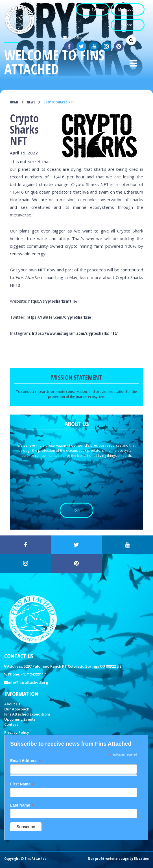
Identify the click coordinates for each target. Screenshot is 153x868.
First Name (22, 784)
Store (128, 25)
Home (14, 102)
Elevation (141, 858)
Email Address (26, 761)
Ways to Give (93, 9)
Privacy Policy (17, 732)
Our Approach (17, 709)
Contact (11, 724)
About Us (12, 704)
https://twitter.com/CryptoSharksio (59, 317)
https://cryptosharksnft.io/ (53, 301)
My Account (128, 9)
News (31, 102)
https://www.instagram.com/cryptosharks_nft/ (75, 333)
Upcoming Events (20, 719)
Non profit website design (108, 858)
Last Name (22, 805)
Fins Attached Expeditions (27, 714)
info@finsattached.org (83, 38)
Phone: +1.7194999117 (27, 674)
